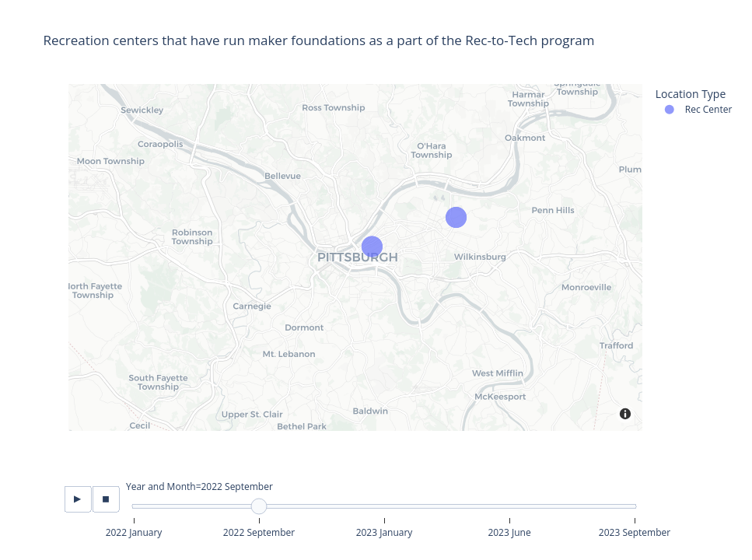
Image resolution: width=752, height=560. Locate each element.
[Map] (355, 257)
